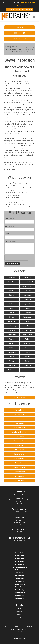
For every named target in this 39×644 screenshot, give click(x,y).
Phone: (7, 234)
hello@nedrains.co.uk (21, 538)
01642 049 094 (21, 530)
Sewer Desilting (20, 467)
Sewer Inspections (20, 472)
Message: (8, 241)
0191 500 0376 (26, 2)
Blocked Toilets (19, 423)
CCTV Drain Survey (19, 428)
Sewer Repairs (19, 476)
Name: (7, 218)
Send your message (12, 264)
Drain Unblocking (19, 458)
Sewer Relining (19, 481)
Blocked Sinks (20, 419)
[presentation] (16, 258)
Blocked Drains (20, 410)
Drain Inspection (20, 441)
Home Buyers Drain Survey (19, 432)
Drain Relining (20, 445)
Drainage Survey (20, 454)
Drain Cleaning (20, 436)
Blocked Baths (19, 414)
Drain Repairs (20, 450)
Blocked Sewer (20, 463)
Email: (7, 226)
